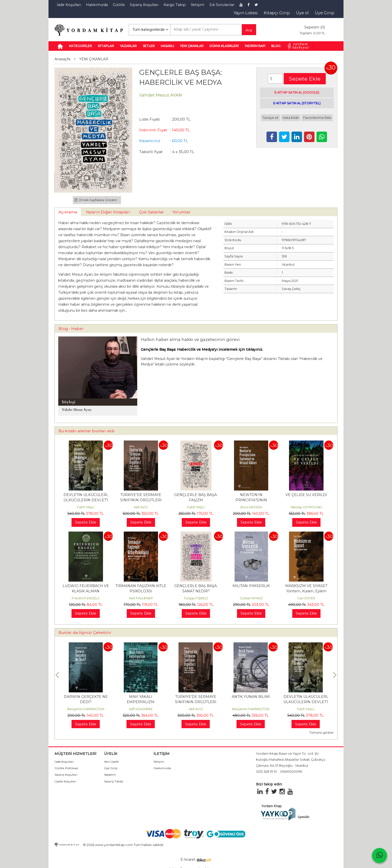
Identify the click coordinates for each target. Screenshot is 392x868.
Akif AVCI (141, 507)
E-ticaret (188, 859)
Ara (249, 30)
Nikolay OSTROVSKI (306, 507)
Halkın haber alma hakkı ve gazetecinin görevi (190, 339)
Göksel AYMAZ (251, 598)
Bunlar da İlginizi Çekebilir (85, 632)
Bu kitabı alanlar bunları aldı (87, 431)
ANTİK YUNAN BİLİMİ (251, 697)
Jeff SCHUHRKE (141, 709)
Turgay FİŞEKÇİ (196, 598)
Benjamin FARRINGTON (86, 709)
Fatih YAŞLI (86, 507)
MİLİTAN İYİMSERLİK (251, 586)
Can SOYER (306, 598)
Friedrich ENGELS (86, 598)
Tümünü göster (321, 733)
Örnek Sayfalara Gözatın (96, 200)
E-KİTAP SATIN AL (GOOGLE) (297, 92)
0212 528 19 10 (266, 772)
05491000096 (291, 772)
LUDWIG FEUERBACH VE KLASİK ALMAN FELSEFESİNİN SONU (86, 591)
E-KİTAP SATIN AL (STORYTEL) (297, 103)
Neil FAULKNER (141, 598)
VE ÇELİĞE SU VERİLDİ (306, 495)
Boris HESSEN (251, 507)
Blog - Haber (71, 329)
